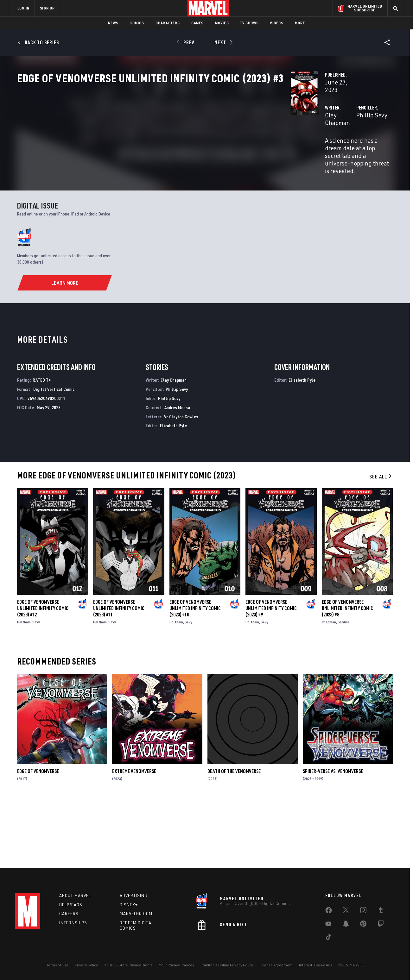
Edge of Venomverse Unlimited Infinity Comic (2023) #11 (119, 672)
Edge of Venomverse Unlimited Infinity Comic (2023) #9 (271, 672)
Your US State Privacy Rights (128, 965)
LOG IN (23, 8)
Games (197, 23)
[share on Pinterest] (363, 925)
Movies (222, 23)
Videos (276, 23)
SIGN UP (47, 8)
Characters (168, 23)
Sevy (36, 686)
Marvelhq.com (136, 914)
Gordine (344, 686)
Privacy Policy (86, 965)
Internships (73, 923)
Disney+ (129, 905)
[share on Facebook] (329, 912)
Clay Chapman (153, 149)
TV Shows (249, 23)
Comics (137, 23)
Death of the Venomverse (234, 836)
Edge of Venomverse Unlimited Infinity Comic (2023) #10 (195, 672)
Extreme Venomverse (134, 836)
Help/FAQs (71, 905)
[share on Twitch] (381, 925)
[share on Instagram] (363, 911)
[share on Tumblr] (381, 911)
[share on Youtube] (328, 925)
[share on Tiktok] (328, 938)
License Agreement (276, 965)
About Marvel (75, 896)
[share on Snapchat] (346, 925)
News (113, 23)
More (300, 23)
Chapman (329, 686)
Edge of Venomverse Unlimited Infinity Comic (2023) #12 (43, 672)
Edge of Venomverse (38, 836)
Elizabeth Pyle (173, 490)
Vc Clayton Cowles (181, 481)
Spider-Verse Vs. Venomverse (333, 836)
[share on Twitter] (346, 911)
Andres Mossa (177, 472)
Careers (69, 914)
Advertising (133, 896)
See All (381, 541)
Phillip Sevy (276, 149)
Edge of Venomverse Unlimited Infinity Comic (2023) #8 (347, 672)
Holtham (24, 686)
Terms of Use (57, 965)
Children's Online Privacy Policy (227, 965)
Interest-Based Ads (316, 965)
